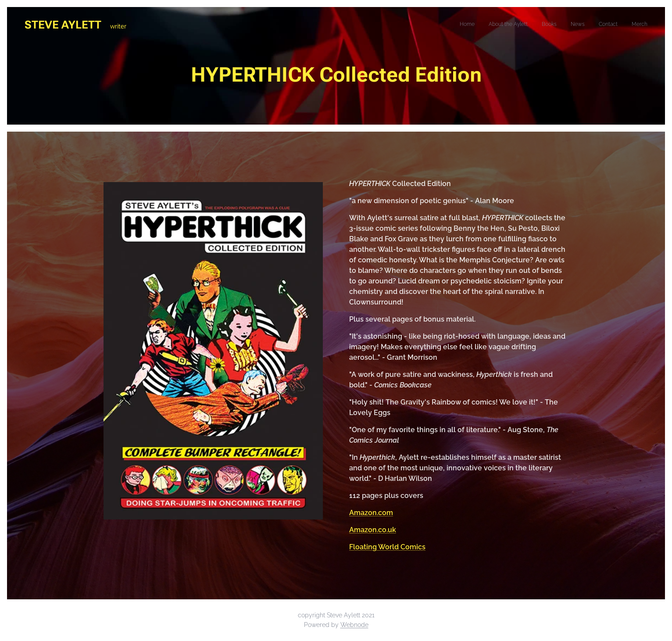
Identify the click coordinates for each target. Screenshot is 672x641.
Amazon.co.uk (373, 530)
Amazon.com (371, 513)
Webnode (354, 625)
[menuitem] (580, 25)
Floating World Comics (387, 547)
